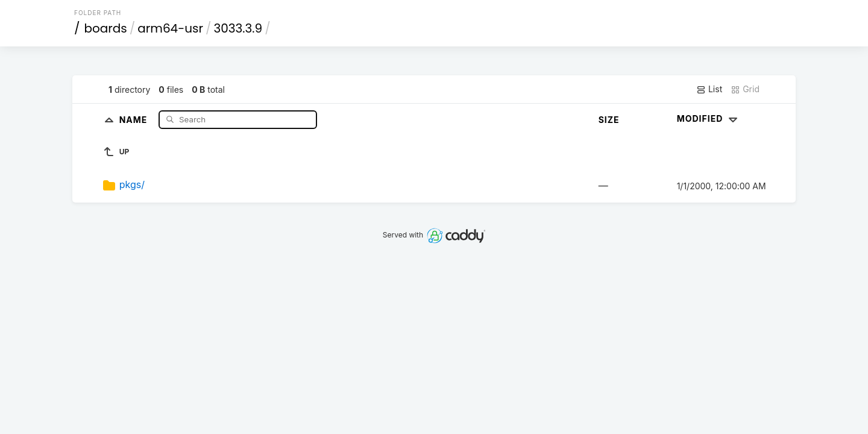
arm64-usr (170, 28)
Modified (709, 118)
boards (106, 28)
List (709, 89)
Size (609, 120)
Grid (745, 89)
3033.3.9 (238, 28)
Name (135, 119)
